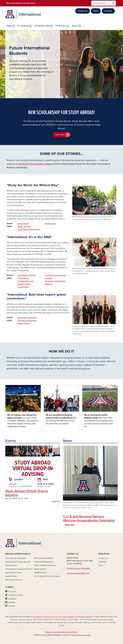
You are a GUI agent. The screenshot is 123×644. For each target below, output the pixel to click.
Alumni (75, 26)
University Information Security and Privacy (61, 632)
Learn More (60, 135)
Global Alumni (40, 569)
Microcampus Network (44, 558)
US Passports (50, 224)
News (96, 11)
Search (113, 3)
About (9, 26)
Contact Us (83, 11)
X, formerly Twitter (16, 595)
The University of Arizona (81, 635)
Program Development (27, 320)
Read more (70, 525)
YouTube (12, 606)
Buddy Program (24, 227)
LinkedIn (12, 602)
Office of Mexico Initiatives (45, 565)
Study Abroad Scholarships (29, 229)
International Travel (14, 573)
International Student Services (18, 562)
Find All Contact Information (79, 568)
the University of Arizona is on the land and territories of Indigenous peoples (61, 617)
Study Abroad (23, 224)
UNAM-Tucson (40, 573)
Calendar (108, 11)
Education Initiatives (14, 580)
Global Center (23, 323)
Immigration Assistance (27, 318)
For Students (23, 26)
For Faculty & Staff (42, 26)
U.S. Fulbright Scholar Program (47, 576)
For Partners (61, 26)
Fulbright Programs (26, 281)
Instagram (12, 599)
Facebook (12, 592)
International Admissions (16, 558)
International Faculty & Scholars (19, 569)
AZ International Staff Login (78, 573)
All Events (56, 501)
